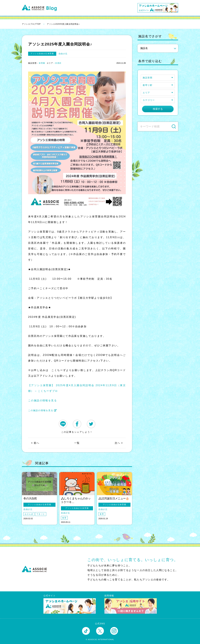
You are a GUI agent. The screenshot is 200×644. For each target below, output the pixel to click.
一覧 (77, 443)
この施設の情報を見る (42, 400)
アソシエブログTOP (31, 24)
